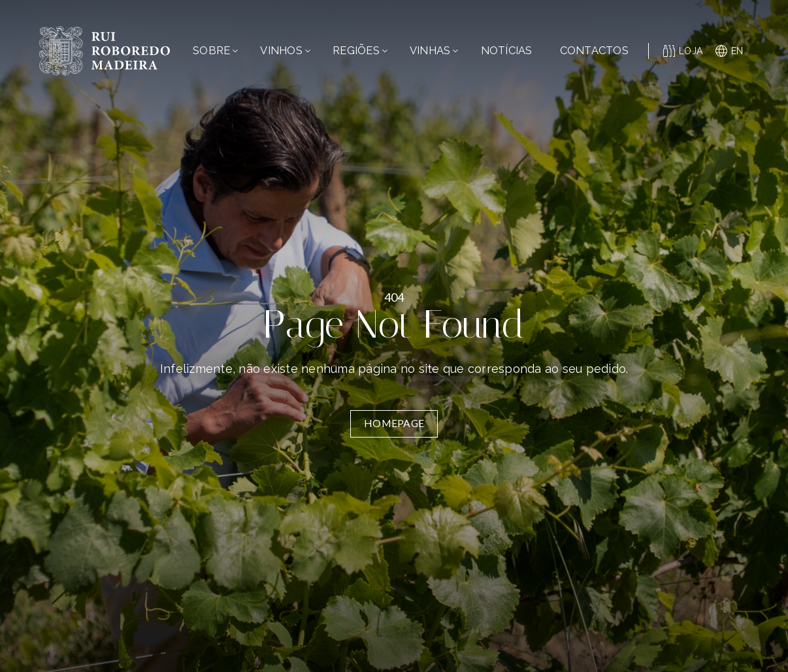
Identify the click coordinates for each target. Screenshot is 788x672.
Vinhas (434, 51)
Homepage (394, 423)
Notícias (507, 51)
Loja (683, 51)
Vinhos (285, 51)
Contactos (594, 51)
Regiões (360, 51)
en (730, 51)
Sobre (215, 51)
